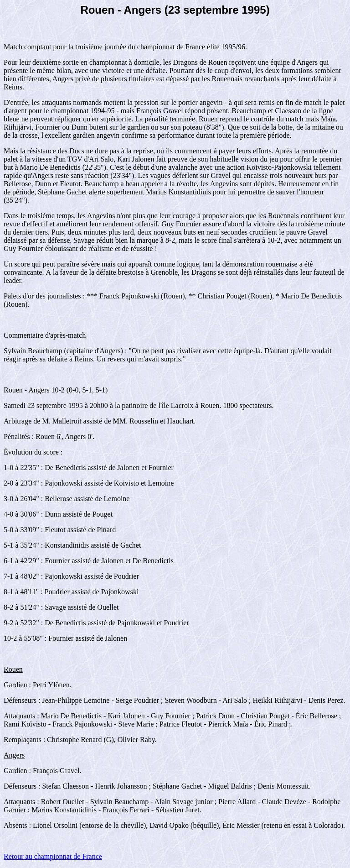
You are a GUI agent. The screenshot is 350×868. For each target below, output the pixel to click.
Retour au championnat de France (53, 856)
